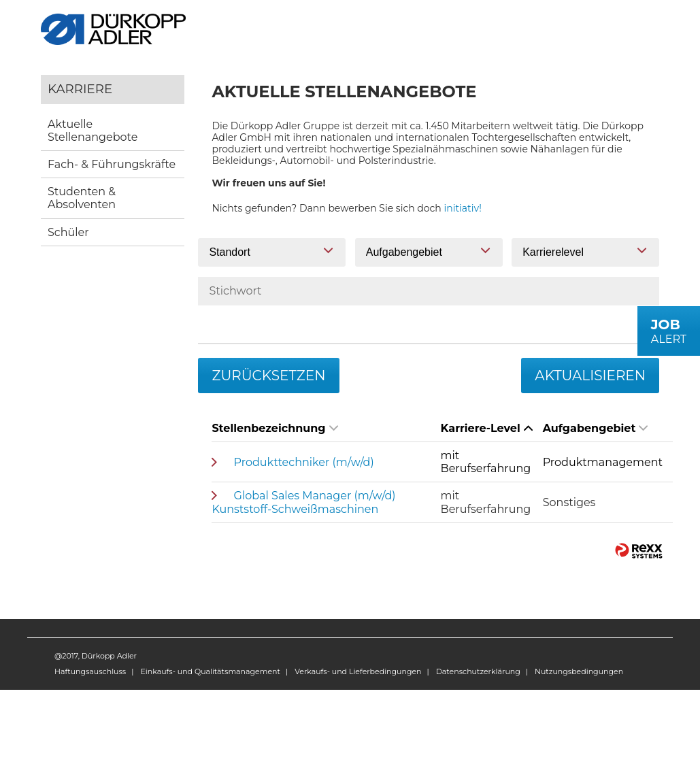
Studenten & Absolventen (82, 198)
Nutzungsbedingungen (579, 671)
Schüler (68, 232)
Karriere (80, 89)
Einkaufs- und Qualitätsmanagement (210, 671)
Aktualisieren (590, 376)
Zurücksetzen (268, 376)
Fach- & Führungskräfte (112, 164)
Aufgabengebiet (596, 428)
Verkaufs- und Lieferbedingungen (358, 671)
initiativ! (463, 208)
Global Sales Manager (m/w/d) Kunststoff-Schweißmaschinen (303, 502)
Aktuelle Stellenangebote (93, 131)
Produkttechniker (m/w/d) (304, 462)
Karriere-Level (487, 428)
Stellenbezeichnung (274, 428)
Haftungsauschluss (90, 671)
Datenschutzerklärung (478, 671)
